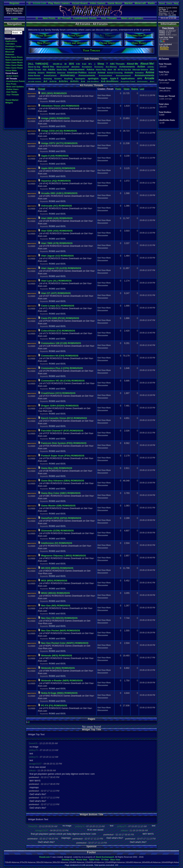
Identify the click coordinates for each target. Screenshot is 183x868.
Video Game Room (14, 68)
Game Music (115, 3)
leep (101, 64)
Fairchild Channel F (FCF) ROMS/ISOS (62, 431)
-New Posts (11, 84)
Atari (152, 82)
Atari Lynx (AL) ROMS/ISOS (56, 281)
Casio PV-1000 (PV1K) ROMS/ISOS (60, 318)
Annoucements (87, 75)
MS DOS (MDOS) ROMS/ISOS (57, 568)
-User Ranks (11, 92)
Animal (101, 73)
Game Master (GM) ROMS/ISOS (58, 506)
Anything (68, 79)
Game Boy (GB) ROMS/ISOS (57, 468)
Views (127, 89)
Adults (51, 70)
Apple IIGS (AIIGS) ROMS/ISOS (58, 168)
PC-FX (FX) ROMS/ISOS (54, 705)
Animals (129, 73)
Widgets (9, 103)
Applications (11, 41)
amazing (32, 73)
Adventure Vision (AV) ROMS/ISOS (60, 106)
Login (14, 19)
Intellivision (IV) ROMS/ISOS (57, 543)
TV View (105, 860)
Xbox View (115, 860)
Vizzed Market (12, 100)
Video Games (98, 3)
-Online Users (12, 89)
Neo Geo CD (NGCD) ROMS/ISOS (59, 618)
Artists (74, 81)
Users (169, 3)
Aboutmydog (34, 67)
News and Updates (132, 18)
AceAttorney (111, 67)
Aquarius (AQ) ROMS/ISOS (56, 181)
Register (14, 3)
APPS (140, 79)
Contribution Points (85, 18)
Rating (135, 89)
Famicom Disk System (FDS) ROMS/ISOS (64, 443)
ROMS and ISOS (57, 101)
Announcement (106, 76)
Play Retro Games (59, 3)
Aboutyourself (63, 67)
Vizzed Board (80, 3)
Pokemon (10, 54)
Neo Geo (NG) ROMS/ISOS (56, 606)
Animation (139, 73)
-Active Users (12, 76)
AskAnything (93, 82)
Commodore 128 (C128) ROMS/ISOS (61, 343)
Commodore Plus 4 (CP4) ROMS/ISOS (62, 368)
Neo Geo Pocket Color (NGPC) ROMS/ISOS (65, 643)
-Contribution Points (15, 81)
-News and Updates (15, 87)
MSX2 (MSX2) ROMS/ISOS (55, 593)
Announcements (144, 75)
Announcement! (123, 76)
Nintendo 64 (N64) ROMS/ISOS (58, 668)
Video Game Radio (14, 65)
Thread (41, 89)
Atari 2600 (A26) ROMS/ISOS (57, 218)
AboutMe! (147, 64)
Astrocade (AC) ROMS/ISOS (56, 206)
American (61, 73)
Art (45, 81)
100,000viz (58, 64)
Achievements (127, 67)
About (162, 3)
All (115, 70)
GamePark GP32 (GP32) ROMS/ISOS (61, 518)
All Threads (64, 18)
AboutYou (48, 67)
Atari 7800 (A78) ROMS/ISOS (57, 243)
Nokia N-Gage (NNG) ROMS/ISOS (59, 693)
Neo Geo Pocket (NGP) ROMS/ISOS (60, 631)
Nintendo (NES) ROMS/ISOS (57, 656)
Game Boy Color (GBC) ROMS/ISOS (61, 493)
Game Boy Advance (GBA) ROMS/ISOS (63, 481)
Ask (83, 81)
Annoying (48, 79)
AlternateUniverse (140, 70)
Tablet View (94, 860)
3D (65, 64)
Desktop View (68, 860)
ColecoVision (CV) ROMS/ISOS (58, 331)
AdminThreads (35, 70)
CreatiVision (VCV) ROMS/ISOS (58, 393)
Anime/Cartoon (50, 76)
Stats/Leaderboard (14, 60)
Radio (151, 3)
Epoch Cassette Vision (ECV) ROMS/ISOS (64, 418)
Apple (104, 78)
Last (142, 89)
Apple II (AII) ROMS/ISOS (55, 156)
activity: (151, 67)
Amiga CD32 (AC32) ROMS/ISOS (59, 131)
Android (92, 73)
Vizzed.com (39, 3)
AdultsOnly (62, 70)
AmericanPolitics (77, 73)
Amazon (41, 73)
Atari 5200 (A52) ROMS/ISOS (57, 231)
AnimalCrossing (115, 73)
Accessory (99, 67)
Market (128, 3)
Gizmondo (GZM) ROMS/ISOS (57, 531)
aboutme (75, 67)
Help (176, 3)
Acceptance (87, 67)
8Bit (78, 64)
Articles (63, 81)
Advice (91, 70)
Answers (58, 79)
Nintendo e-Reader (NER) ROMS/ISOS (62, 680)
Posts (118, 89)
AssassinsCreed (128, 82)
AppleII (114, 78)
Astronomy (142, 82)
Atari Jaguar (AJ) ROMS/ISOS (57, 256)
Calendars (10, 44)
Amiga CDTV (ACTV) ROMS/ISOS (59, 143)
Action (141, 67)
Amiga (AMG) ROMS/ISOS (55, 118)
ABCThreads (117, 64)
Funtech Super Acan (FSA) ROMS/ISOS (63, 456)
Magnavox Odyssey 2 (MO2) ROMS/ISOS (63, 556)
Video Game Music (14, 62)
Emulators (10, 49)
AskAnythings (110, 81)
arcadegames (35, 82)
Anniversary (67, 75)
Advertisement (77, 70)
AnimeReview (34, 76)
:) (95, 64)
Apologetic (80, 79)
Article (53, 81)
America (51, 73)
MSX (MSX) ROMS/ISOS (54, 581)
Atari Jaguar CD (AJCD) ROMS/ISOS (61, 268)
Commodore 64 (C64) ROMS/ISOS (60, 356)
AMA (152, 70)
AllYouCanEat (124, 70)
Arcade (149, 78)
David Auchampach (105, 857)
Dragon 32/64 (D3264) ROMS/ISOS (60, 406)
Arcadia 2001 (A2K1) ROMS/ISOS (59, 193)
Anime (150, 72)
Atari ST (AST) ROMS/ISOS (56, 293)
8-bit (84, 64)
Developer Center (13, 46)
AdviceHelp (101, 70)
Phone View (82, 860)
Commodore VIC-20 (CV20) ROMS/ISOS (63, 381)
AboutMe (132, 64)
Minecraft (140, 3)
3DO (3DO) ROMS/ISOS (54, 93)
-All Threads (11, 79)
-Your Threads (12, 95)
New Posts (49, 18)
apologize (93, 78)
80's (90, 64)
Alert (110, 70)
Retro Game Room (14, 57)
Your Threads (109, 18)
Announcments (35, 79)
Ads (44, 70)
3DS (71, 64)
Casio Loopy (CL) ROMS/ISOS (58, 306)
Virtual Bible (11, 71)
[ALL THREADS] (38, 64)
